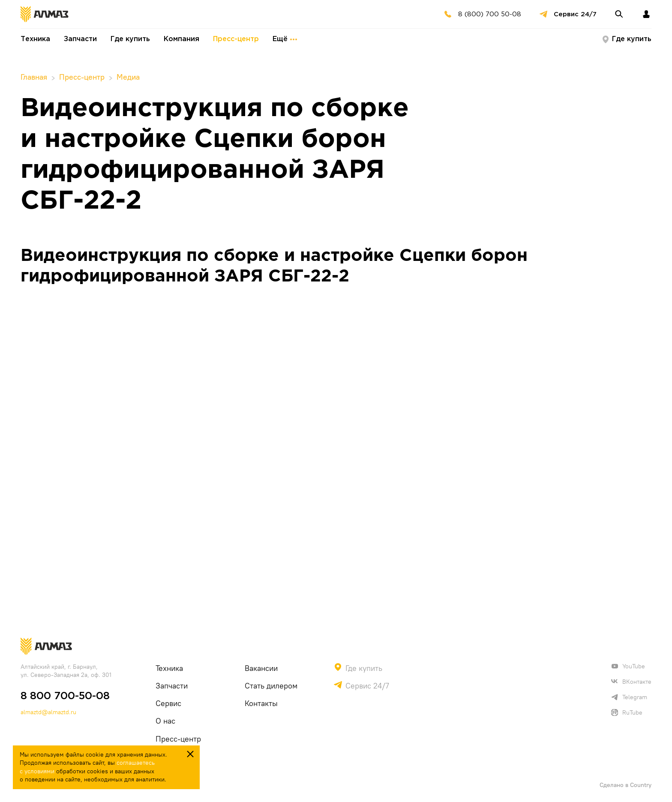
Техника (35, 39)
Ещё (285, 39)
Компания (181, 39)
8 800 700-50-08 (65, 696)
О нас (165, 721)
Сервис (168, 703)
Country (641, 785)
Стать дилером (271, 686)
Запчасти (80, 39)
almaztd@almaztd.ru (48, 712)
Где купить (130, 39)
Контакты (261, 703)
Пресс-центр (236, 39)
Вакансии (261, 668)
